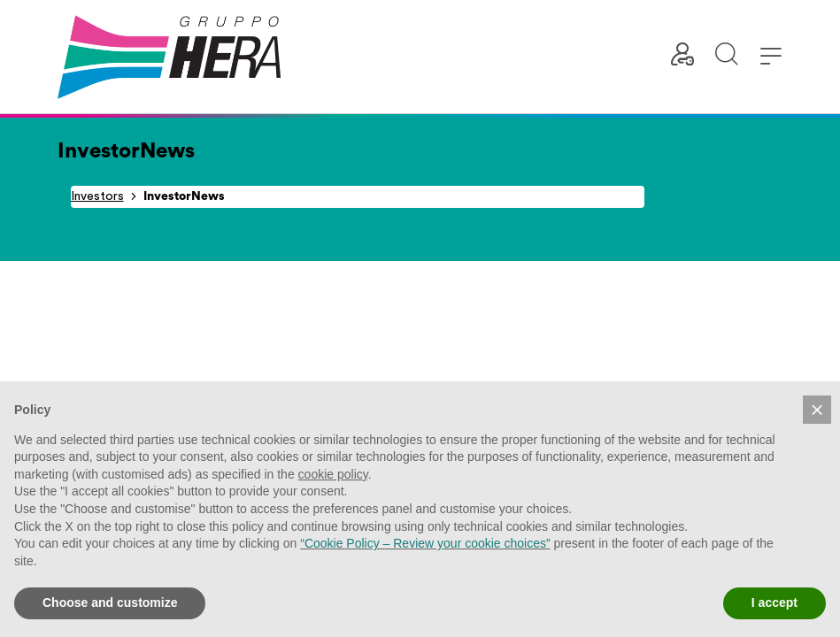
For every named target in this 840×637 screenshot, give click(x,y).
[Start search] (727, 57)
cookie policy (333, 474)
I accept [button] (774, 602)
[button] (817, 410)
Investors (97, 196)
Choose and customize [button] (110, 602)
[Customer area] (682, 57)
